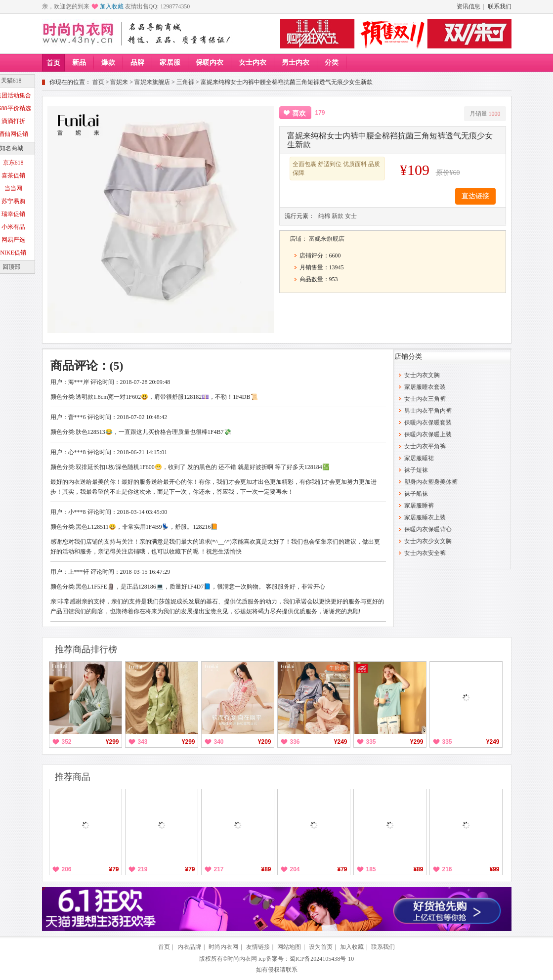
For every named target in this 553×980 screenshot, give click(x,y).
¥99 (494, 869)
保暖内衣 (210, 63)
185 (371, 869)
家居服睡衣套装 (425, 387)
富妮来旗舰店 (152, 82)
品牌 (137, 63)
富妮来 (119, 82)
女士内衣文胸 (422, 375)
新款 (338, 216)
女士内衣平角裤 (425, 446)
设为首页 (321, 947)
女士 (351, 216)
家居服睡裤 (419, 506)
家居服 (170, 63)
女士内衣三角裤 (425, 399)
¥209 (265, 742)
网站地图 (289, 947)
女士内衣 (253, 63)
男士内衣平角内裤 (428, 411)
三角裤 (185, 82)
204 (295, 869)
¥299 (112, 742)
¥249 (341, 742)
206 (67, 869)
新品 (79, 63)
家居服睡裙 (419, 458)
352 (67, 742)
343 (143, 742)
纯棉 (324, 216)
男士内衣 (296, 63)
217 (219, 869)
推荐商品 (73, 777)
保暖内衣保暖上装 (428, 434)
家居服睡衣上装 (425, 517)
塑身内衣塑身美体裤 (431, 482)
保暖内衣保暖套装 (428, 423)
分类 (332, 63)
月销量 (485, 114)
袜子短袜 (416, 470)
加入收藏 (112, 6)
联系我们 (500, 6)
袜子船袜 (416, 494)
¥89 (266, 869)
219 (143, 869)
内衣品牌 (189, 947)
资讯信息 (468, 6)
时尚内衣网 (223, 947)
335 (371, 742)
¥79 (114, 869)
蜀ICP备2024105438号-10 (322, 959)
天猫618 (11, 81)
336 (295, 742)
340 (219, 742)
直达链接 (475, 196)
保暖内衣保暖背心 (428, 529)
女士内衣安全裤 (425, 553)
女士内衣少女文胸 (428, 541)
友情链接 (258, 947)
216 (447, 869)
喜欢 (299, 113)
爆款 (108, 63)
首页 (53, 63)
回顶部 (11, 267)
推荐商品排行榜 (86, 649)
